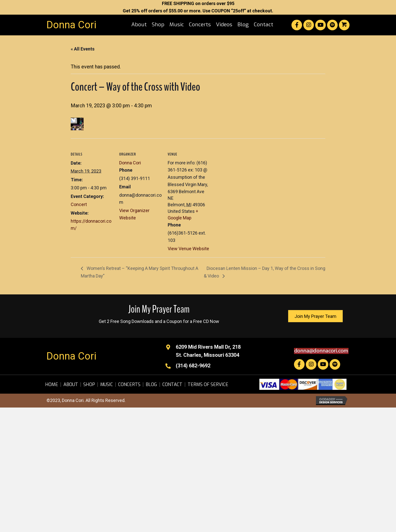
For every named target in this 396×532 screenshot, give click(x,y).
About (71, 385)
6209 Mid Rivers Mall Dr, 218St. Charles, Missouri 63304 (208, 351)
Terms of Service (208, 385)
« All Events (83, 49)
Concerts (129, 385)
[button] (297, 25)
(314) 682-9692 (193, 366)
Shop (89, 385)
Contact (172, 385)
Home (52, 385)
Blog (151, 385)
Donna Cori (71, 25)
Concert (79, 204)
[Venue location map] (243, 173)
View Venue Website (188, 249)
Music (107, 385)
